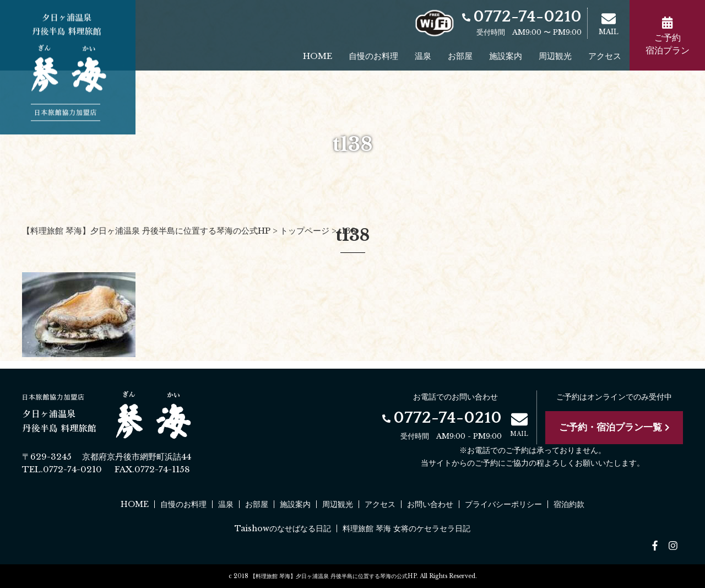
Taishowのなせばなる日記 (283, 528)
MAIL (609, 23)
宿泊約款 (569, 504)
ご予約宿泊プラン (668, 36)
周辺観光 (555, 56)
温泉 (423, 56)
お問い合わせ (430, 504)
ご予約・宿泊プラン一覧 (614, 427)
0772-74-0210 (522, 17)
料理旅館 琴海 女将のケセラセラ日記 (406, 528)
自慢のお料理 (373, 56)
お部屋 (460, 56)
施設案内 (506, 56)
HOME (318, 56)
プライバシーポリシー (503, 504)
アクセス (605, 56)
